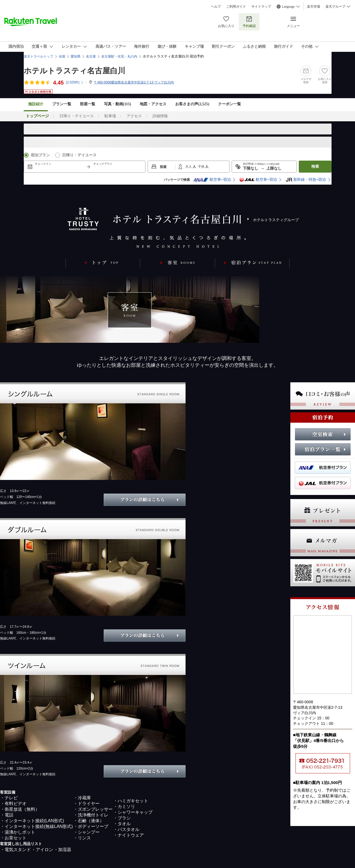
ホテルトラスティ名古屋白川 (74, 71)
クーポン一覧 (229, 104)
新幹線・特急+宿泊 (306, 180)
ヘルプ (216, 7)
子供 (202, 167)
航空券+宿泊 (212, 180)
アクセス (134, 116)
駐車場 (110, 116)
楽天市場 (314, 7)
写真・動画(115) (118, 104)
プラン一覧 (62, 104)
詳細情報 (160, 116)
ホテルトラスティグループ (276, 220)
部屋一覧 (88, 104)
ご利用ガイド (236, 7)
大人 (189, 167)
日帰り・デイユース (77, 116)
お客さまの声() (192, 104)
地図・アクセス (153, 104)
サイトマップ (261, 7)
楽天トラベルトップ (38, 56)
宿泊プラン (40, 155)
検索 (315, 166)
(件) (75, 82)
